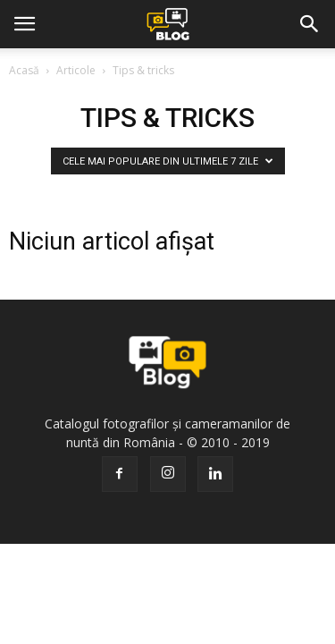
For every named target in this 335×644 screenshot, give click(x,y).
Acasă (24, 70)
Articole (76, 70)
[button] (310, 24)
